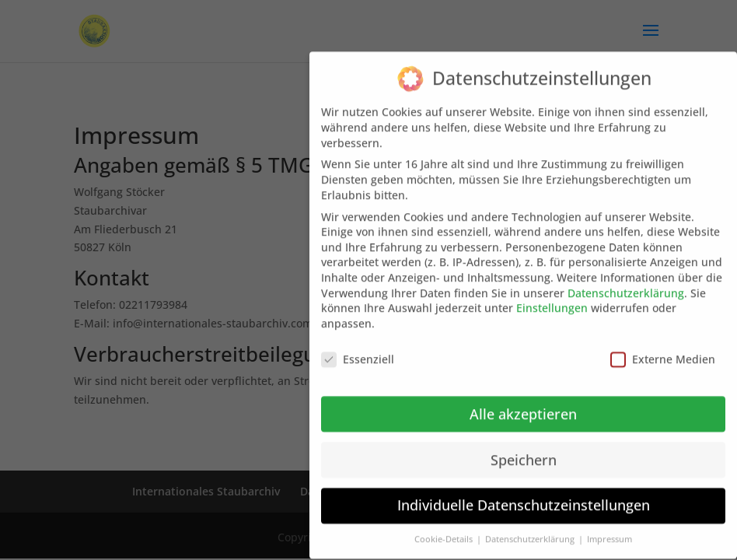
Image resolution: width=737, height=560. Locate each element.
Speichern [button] (524, 449)
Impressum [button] (610, 528)
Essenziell (358, 348)
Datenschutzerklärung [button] (531, 528)
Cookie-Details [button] (445, 528)
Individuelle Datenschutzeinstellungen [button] (524, 495)
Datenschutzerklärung (626, 282)
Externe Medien (663, 348)
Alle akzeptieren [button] (523, 403)
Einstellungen (552, 297)
